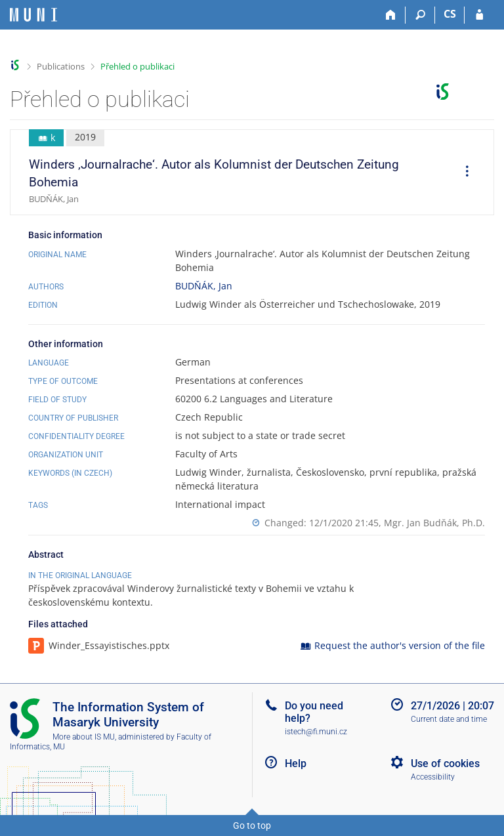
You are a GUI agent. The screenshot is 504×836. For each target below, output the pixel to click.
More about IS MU (84, 737)
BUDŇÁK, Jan (204, 286)
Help (296, 763)
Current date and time (449, 719)
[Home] (391, 15)
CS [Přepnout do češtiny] (450, 14)
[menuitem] (463, 173)
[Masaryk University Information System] (33, 15)
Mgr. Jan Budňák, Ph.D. (434, 523)
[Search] (420, 15)
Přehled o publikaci (137, 66)
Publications (61, 66)
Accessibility (433, 777)
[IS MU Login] (479, 15)
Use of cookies (445, 763)
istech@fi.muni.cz (316, 732)
